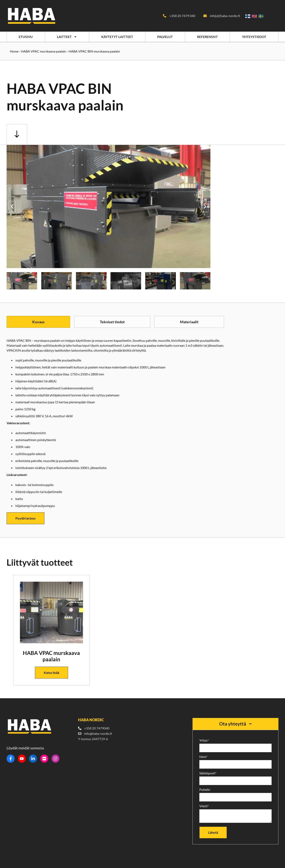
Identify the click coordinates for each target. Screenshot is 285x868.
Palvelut (165, 37)
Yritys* (204, 740)
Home (14, 51)
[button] (12, 206)
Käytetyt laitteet (117, 37)
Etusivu (26, 37)
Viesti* (204, 806)
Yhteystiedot (254, 37)
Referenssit (207, 37)
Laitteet (67, 37)
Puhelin (205, 789)
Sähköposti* (208, 773)
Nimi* (203, 757)
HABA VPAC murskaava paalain (44, 51)
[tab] (38, 322)
